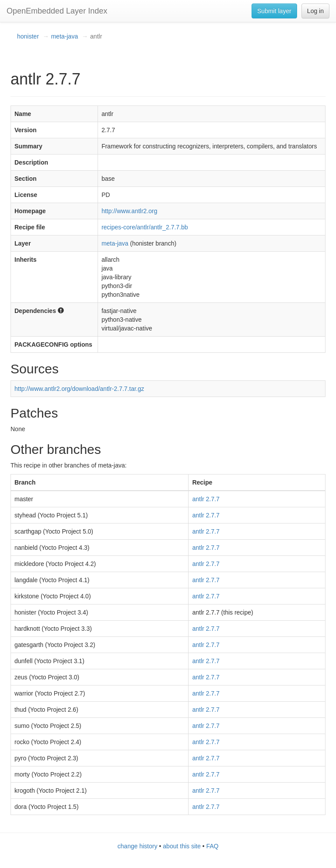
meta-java (65, 36)
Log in (315, 11)
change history (138, 846)
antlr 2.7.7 (206, 499)
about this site (182, 846)
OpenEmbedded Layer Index (57, 11)
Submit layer (274, 11)
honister (28, 36)
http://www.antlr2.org (129, 211)
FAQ (212, 846)
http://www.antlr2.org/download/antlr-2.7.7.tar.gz (79, 389)
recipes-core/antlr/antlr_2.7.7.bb (145, 227)
